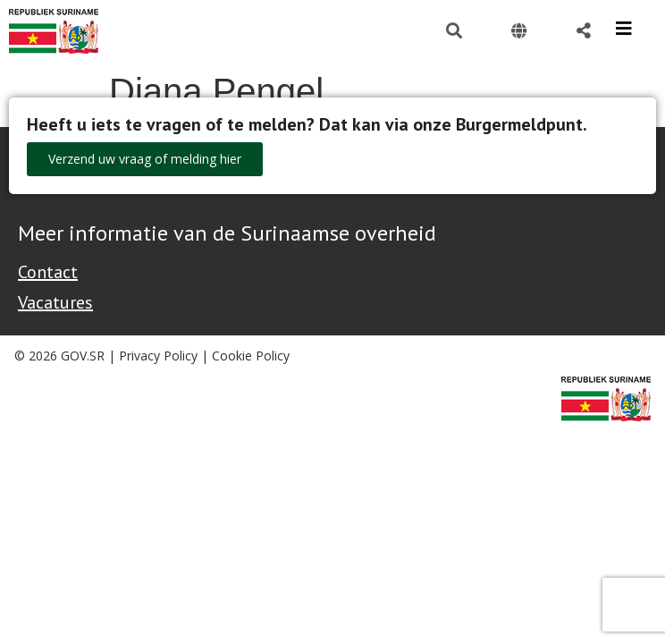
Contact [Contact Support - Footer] (48, 272)
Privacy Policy (158, 356)
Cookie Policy (251, 356)
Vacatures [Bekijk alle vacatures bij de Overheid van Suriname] (55, 302)
